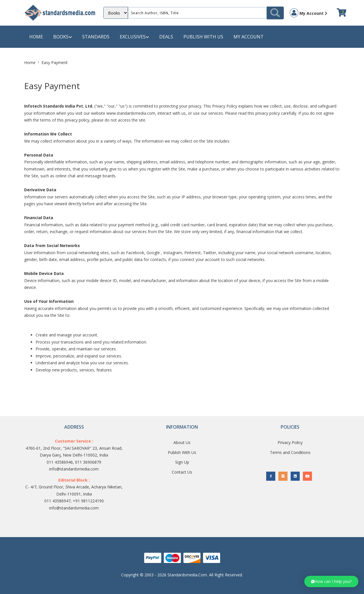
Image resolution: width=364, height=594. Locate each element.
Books (63, 37)
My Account (309, 13)
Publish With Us (182, 452)
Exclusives (134, 37)
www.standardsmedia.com (131, 113)
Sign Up (182, 462)
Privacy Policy (290, 442)
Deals (166, 37)
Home (36, 37)
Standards (96, 37)
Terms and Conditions (290, 452)
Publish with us (203, 37)
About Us (182, 442)
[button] (331, 581)
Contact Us (182, 472)
